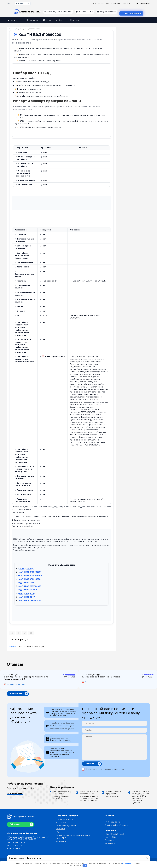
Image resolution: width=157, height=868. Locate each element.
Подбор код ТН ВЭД (65, 819)
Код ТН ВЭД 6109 (26, 568)
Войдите (13, 647)
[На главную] (28, 12)
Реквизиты (126, 3)
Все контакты (15, 793)
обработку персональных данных (111, 769)
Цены (47, 20)
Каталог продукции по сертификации (73, 835)
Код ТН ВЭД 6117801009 (30, 601)
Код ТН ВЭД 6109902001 (30, 572)
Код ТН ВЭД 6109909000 (30, 576)
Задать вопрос (98, 3)
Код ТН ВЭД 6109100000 (29, 586)
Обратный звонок (131, 13)
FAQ (58, 832)
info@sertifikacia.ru (108, 12)
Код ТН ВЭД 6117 (26, 583)
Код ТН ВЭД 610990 (27, 590)
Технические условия (66, 826)
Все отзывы (16, 693)
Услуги (14, 20)
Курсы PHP (61, 838)
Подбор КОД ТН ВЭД (114, 834)
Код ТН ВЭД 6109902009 (30, 579)
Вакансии (60, 829)
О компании (116, 3)
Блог (107, 3)
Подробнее (127, 863)
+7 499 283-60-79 (142, 3)
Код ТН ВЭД (61, 822)
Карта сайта (61, 841)
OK (85, 865)
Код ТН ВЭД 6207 (26, 597)
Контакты (73, 20)
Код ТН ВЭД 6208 (26, 594)
